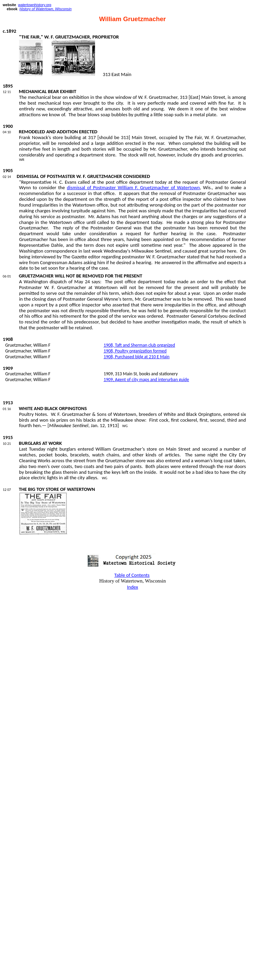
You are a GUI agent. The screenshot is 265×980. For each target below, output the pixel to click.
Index (133, 587)
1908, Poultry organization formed (135, 351)
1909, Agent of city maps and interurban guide (146, 380)
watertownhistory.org (35, 5)
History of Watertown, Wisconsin (45, 9)
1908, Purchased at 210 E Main (136, 357)
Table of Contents (132, 575)
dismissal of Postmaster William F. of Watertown (133, 187)
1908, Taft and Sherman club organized (139, 345)
